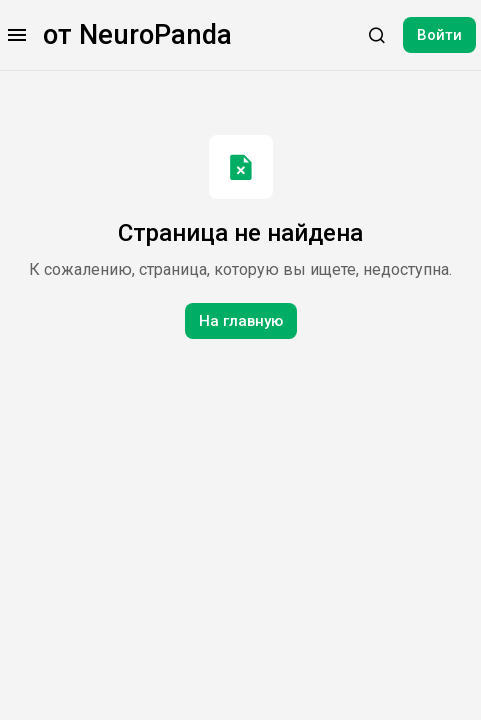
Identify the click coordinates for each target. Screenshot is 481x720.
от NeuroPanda (137, 35)
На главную (241, 321)
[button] (17, 35)
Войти (439, 35)
